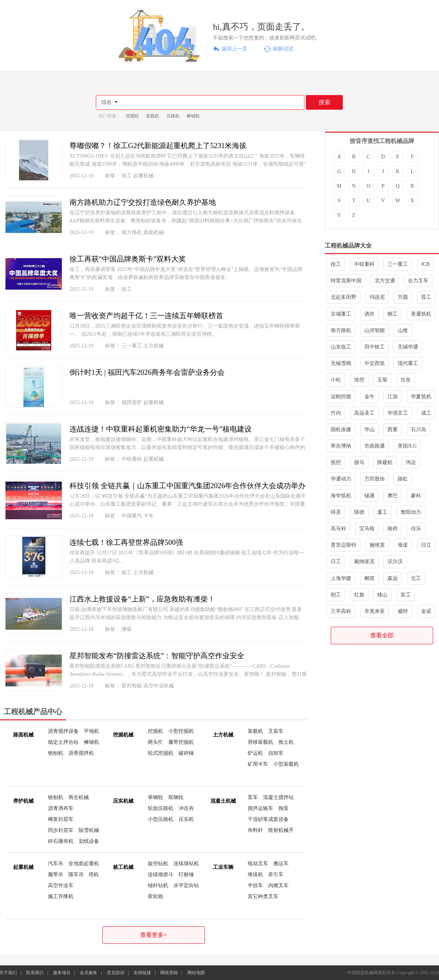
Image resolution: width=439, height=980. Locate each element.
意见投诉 (116, 973)
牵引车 (276, 875)
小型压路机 (161, 819)
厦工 (382, 512)
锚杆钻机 (158, 885)
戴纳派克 (364, 561)
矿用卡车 (258, 764)
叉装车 (276, 731)
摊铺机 (193, 116)
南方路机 (132, 232)
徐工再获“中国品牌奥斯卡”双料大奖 (128, 259)
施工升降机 (61, 896)
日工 (336, 561)
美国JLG (407, 446)
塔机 (94, 875)
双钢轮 (176, 797)
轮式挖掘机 (161, 753)
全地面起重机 (84, 864)
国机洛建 (341, 429)
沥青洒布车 (61, 808)
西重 (393, 429)
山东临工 (341, 347)
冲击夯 (186, 808)
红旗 (359, 595)
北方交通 (385, 281)
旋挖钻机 (158, 864)
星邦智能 (132, 686)
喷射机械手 (281, 830)
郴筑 (369, 578)
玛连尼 (377, 297)
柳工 (393, 314)
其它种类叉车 (263, 896)
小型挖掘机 (181, 731)
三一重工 (132, 346)
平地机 (91, 731)
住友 (406, 380)
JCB (425, 264)
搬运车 (281, 864)
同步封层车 (61, 830)
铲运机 (255, 753)
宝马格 (367, 529)
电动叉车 (258, 864)
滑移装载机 (260, 742)
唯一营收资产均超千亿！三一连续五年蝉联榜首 (146, 316)
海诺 (403, 545)
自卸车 (276, 753)
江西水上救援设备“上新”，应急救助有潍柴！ (142, 599)
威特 (403, 611)
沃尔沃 (395, 561)
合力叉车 (418, 281)
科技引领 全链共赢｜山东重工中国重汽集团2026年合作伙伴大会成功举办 (187, 486)
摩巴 (393, 496)
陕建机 (385, 462)
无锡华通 (408, 347)
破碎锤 (186, 753)
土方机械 (154, 346)
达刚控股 (341, 397)
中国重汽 (132, 516)
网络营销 (169, 973)
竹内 (336, 413)
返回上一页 (234, 49)
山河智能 (375, 330)
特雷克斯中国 (346, 281)
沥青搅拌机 (81, 753)
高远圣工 (364, 413)
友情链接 (142, 973)
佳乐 (416, 529)
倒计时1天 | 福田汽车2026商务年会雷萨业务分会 (147, 372)
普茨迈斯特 (344, 545)
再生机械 (79, 797)
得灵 (336, 512)
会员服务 (89, 973)
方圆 (403, 297)
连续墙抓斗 (161, 875)
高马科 (338, 529)
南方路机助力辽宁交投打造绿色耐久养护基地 (143, 202)
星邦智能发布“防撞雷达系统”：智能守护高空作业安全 (157, 656)
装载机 (153, 116)
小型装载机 (286, 764)
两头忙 (155, 742)
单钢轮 (155, 797)
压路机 (173, 116)
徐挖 (359, 380)
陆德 (359, 512)
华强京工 (398, 413)
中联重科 (132, 459)
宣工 (406, 595)
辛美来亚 (375, 611)
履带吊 (56, 875)
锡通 (369, 496)
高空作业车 (61, 885)
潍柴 (127, 629)
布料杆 (255, 830)
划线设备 (89, 841)
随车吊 (76, 875)
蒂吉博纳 (341, 446)
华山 (369, 429)
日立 (426, 545)
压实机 (186, 819)
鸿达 (411, 462)
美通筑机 (421, 314)
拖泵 (284, 808)
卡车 (149, 516)
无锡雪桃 (341, 363)
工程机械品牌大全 (348, 246)
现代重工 (408, 363)
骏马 (359, 462)
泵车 (253, 797)
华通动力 (341, 479)
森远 (393, 578)
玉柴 (382, 380)
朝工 (336, 595)
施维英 (377, 545)
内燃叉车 (278, 885)
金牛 (369, 397)
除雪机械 (89, 830)
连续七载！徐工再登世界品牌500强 (126, 542)
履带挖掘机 (181, 742)
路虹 (403, 479)
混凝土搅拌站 (278, 797)
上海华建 (341, 578)
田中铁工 (375, 347)
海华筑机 (341, 496)
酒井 (369, 314)
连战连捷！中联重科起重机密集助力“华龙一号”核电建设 (161, 429)
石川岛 (419, 429)
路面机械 (154, 232)
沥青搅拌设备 (63, 731)
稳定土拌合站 (63, 742)
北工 (416, 578)
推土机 (286, 742)
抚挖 (336, 462)
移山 (382, 595)
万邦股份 (375, 479)
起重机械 (143, 176)
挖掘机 (132, 116)
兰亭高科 (341, 611)
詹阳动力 (411, 512)
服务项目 (62, 973)
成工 (426, 413)
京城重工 (341, 314)
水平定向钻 (186, 885)
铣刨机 (56, 753)
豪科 (416, 496)
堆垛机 (255, 875)
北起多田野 (344, 297)
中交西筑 (375, 363)
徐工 (127, 176)
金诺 (426, 611)
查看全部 (382, 635)
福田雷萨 (132, 402)
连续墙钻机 (186, 864)
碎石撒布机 (61, 841)
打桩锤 (186, 875)
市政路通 (375, 446)
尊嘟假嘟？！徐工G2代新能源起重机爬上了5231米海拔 (158, 146)
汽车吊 (56, 864)
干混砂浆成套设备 (268, 819)
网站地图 (196, 973)
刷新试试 (283, 49)
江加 (393, 397)
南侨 (393, 529)
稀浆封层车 (61, 819)
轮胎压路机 (161, 808)
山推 (403, 330)
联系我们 (35, 973)
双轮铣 (155, 896)
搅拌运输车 (260, 808)
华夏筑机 (421, 397)
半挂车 (255, 885)
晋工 (426, 297)
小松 (336, 380)
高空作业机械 (159, 686)
